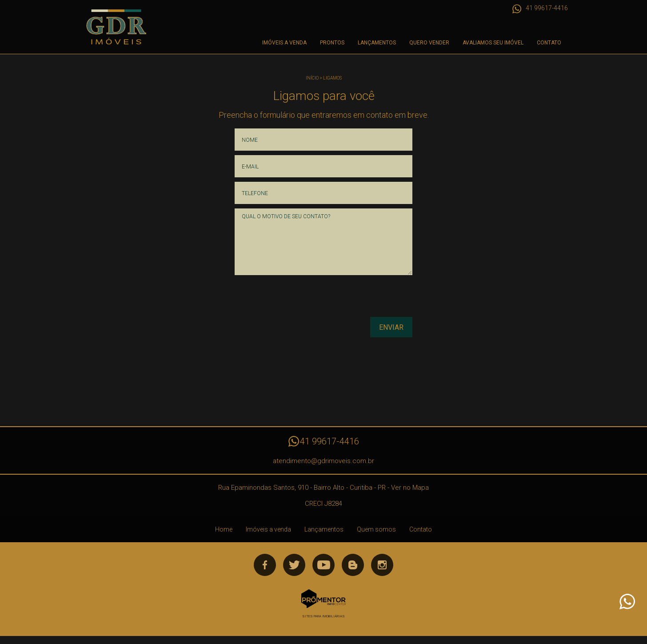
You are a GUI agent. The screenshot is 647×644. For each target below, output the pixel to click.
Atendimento (627, 602)
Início (312, 78)
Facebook (265, 565)
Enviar (391, 327)
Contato (549, 43)
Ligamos (332, 78)
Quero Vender (429, 43)
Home (224, 529)
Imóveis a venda (284, 43)
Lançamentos (377, 43)
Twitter (294, 565)
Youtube (323, 565)
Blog (353, 565)
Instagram (382, 565)
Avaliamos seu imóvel (493, 43)
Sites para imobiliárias (323, 616)
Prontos (332, 43)
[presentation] (355, 299)
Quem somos (376, 529)
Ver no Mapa (410, 488)
